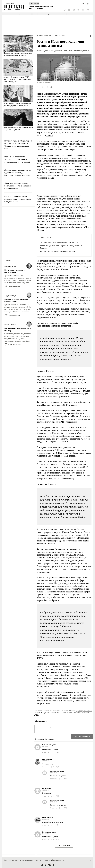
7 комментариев (14, 315)
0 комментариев (14, 286)
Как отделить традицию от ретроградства (15, 271)
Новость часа (35, 4)
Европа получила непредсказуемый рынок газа (58, 251)
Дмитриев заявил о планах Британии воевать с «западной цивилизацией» (18, 186)
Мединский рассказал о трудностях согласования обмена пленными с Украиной (17, 159)
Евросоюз (65, 14)
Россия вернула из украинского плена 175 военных (41, 7)
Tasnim (49, 135)
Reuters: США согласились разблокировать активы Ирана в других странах (18, 199)
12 (54, 752)
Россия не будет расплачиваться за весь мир (18, 329)
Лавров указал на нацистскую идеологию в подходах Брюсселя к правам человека (18, 173)
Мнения (8, 261)
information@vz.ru (58, 860)
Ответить (46, 752)
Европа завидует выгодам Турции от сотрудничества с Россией (61, 247)
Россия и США (35, 14)
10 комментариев (14, 344)
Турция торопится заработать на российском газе (59, 242)
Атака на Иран (10, 14)
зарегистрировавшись (84, 711)
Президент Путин (51, 14)
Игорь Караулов (10, 266)
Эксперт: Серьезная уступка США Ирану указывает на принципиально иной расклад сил (17, 79)
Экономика (60, 36)
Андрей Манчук (10, 296)
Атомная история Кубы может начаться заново (16, 300)
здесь (36, 715)
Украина (23, 14)
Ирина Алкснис (10, 325)
